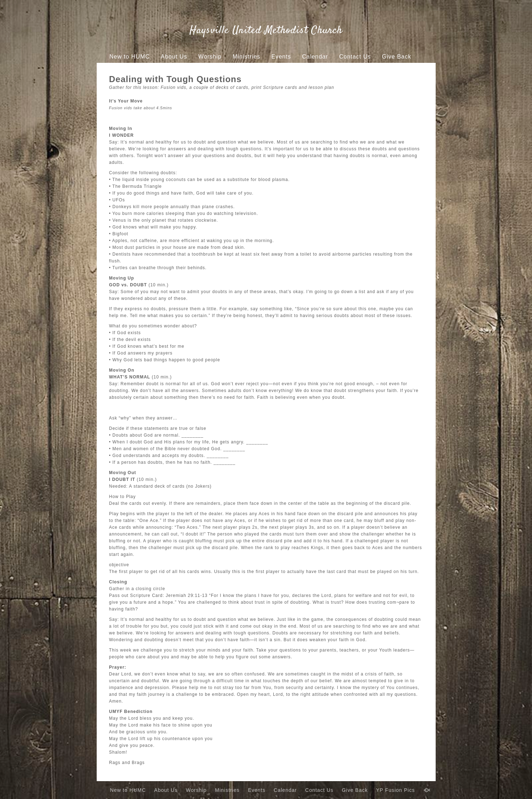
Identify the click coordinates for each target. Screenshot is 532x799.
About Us (174, 57)
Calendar (315, 57)
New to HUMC (130, 57)
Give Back (397, 57)
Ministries (247, 57)
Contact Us (355, 57)
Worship (210, 57)
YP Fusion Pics (255, 70)
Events (281, 57)
